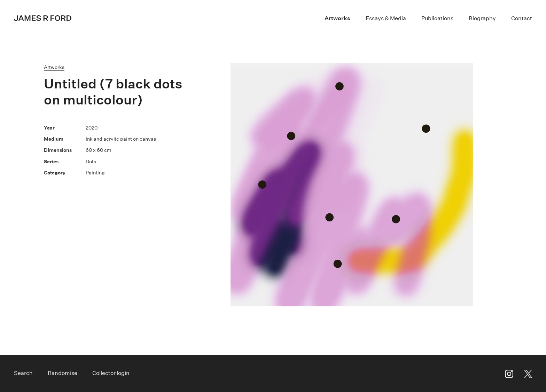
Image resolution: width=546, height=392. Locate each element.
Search (23, 373)
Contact (522, 18)
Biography (482, 18)
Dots (91, 162)
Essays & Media (386, 18)
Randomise (63, 373)
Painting (95, 173)
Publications (437, 18)
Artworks (337, 18)
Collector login (111, 373)
